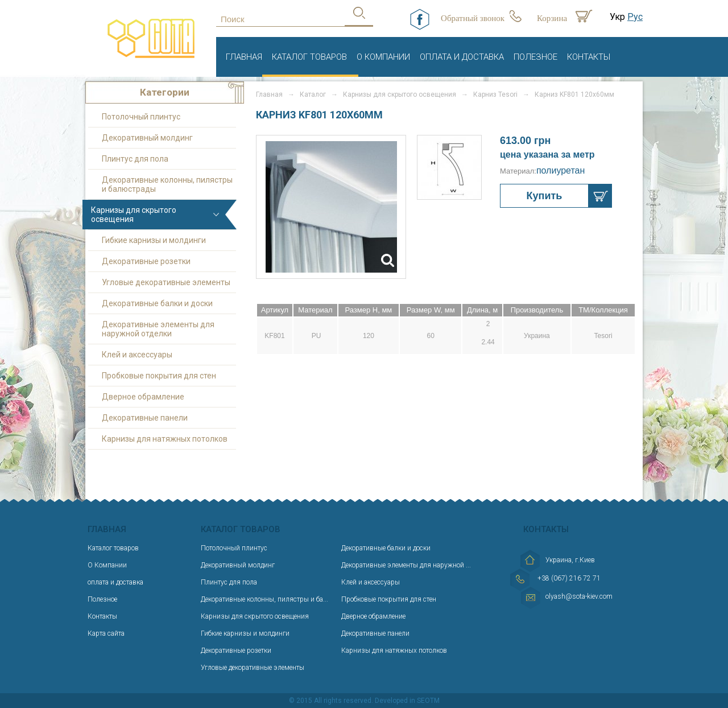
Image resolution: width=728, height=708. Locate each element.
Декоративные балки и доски (157, 303)
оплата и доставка (462, 57)
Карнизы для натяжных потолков (165, 439)
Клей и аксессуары (137, 355)
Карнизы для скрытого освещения (134, 215)
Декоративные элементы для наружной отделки (158, 329)
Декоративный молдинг (147, 138)
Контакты (589, 57)
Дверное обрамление (143, 397)
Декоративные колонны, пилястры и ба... (264, 599)
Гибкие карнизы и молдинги (154, 240)
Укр (617, 17)
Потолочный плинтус (141, 117)
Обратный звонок (473, 18)
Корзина (552, 18)
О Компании (383, 57)
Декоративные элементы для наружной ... (406, 565)
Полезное (535, 57)
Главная (244, 57)
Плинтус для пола (135, 159)
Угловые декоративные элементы (166, 282)
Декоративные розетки (146, 261)
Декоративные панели (145, 418)
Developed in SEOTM (407, 701)
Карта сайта (106, 633)
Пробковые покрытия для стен (159, 376)
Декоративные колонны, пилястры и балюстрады (167, 184)
